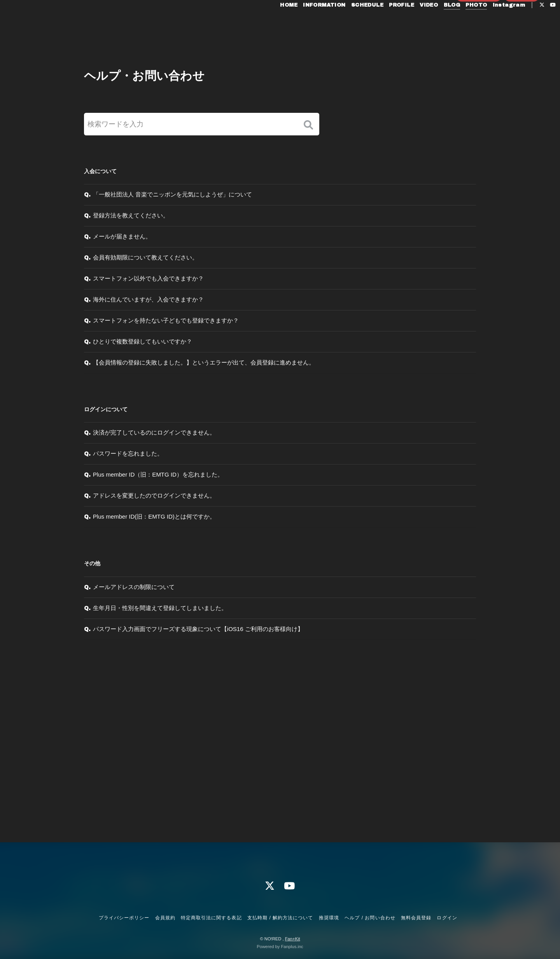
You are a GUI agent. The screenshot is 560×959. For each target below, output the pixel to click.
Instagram (492, 23)
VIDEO (412, 23)
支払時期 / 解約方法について (280, 918)
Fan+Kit (293, 939)
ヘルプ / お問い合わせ (370, 918)
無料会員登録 (479, 36)
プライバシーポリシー (124, 918)
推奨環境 (329, 918)
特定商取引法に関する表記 (211, 918)
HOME (272, 23)
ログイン (522, 36)
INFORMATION (307, 23)
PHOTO (459, 23)
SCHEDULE (351, 23)
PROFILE (385, 23)
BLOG (435, 23)
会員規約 (165, 918)
